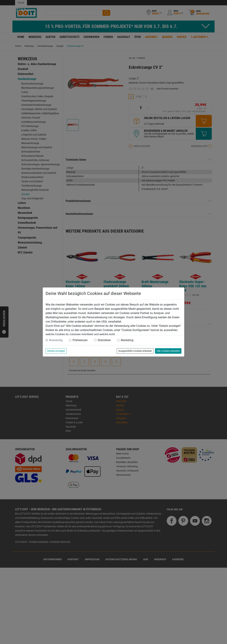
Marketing (127, 340)
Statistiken (104, 340)
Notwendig (56, 340)
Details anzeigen (56, 351)
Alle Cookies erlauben (168, 351)
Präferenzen (80, 340)
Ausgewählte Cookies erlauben (135, 351)
